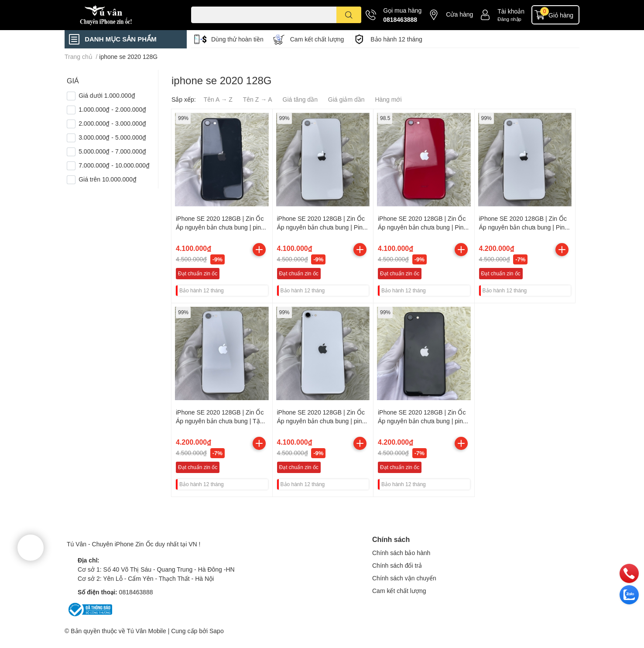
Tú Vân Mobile (146, 631)
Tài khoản (511, 11)
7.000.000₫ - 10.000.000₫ (114, 165)
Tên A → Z (218, 99)
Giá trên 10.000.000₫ (108, 179)
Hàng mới (388, 99)
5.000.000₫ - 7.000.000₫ (112, 151)
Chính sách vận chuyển (404, 578)
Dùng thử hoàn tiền (237, 39)
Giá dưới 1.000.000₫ (107, 95)
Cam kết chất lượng (317, 39)
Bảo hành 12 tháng (396, 39)
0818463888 (400, 19)
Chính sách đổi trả (397, 565)
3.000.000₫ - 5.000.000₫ (112, 137)
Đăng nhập (509, 19)
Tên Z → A (258, 99)
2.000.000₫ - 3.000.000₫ (112, 123)
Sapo (217, 631)
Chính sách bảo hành (401, 553)
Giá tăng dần (300, 99)
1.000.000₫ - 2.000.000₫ (112, 109)
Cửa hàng (459, 14)
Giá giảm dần (346, 99)
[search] (349, 15)
